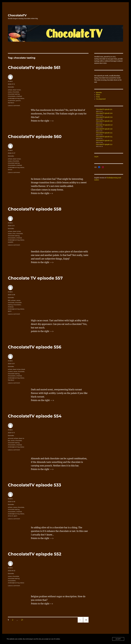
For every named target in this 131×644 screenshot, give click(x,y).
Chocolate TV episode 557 (35, 278)
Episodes (11, 87)
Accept (118, 639)
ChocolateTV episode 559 (104, 117)
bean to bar (17, 90)
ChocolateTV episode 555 (104, 133)
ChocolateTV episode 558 (35, 209)
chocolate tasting (14, 94)
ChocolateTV (17, 15)
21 (23, 620)
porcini (18, 100)
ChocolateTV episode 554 (35, 416)
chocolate (16, 92)
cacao (10, 92)
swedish (11, 242)
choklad (19, 96)
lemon (10, 170)
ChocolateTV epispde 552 (35, 554)
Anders (10, 81)
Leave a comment (14, 105)
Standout (11, 103)
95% (9, 300)
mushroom (12, 100)
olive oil (10, 516)
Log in (96, 157)
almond (11, 438)
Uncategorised (101, 99)
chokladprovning (14, 98)
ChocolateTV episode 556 (35, 347)
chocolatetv (12, 96)
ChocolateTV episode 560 (35, 136)
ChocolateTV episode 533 (34, 485)
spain (10, 311)
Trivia (98, 97)
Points (98, 95)
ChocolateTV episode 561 (34, 67)
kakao (22, 98)
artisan (10, 90)
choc (14, 233)
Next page (86, 623)
